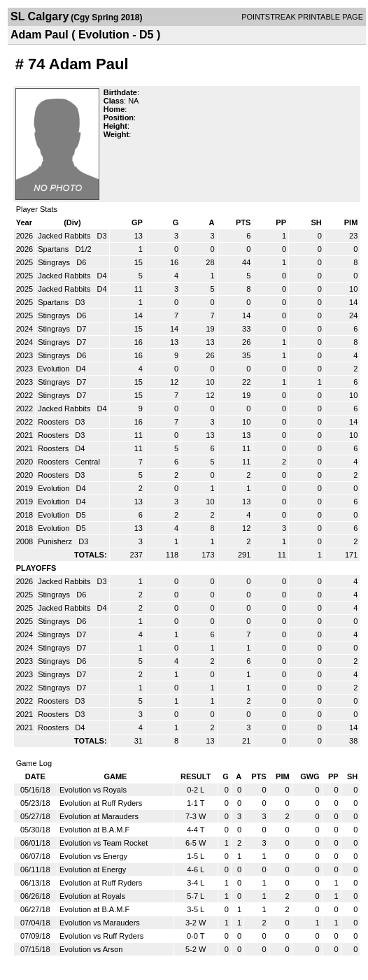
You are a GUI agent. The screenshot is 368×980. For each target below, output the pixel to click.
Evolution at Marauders (99, 816)
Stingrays (55, 262)
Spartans (54, 249)
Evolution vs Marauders (100, 923)
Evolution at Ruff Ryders (101, 803)
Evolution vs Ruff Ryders (101, 936)
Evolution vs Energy (93, 856)
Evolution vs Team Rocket (104, 843)
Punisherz (56, 541)
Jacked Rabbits (65, 236)
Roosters (54, 422)
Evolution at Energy (93, 869)
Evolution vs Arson (91, 949)
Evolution (55, 369)
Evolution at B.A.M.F (94, 830)
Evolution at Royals (92, 896)
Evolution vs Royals (93, 790)
